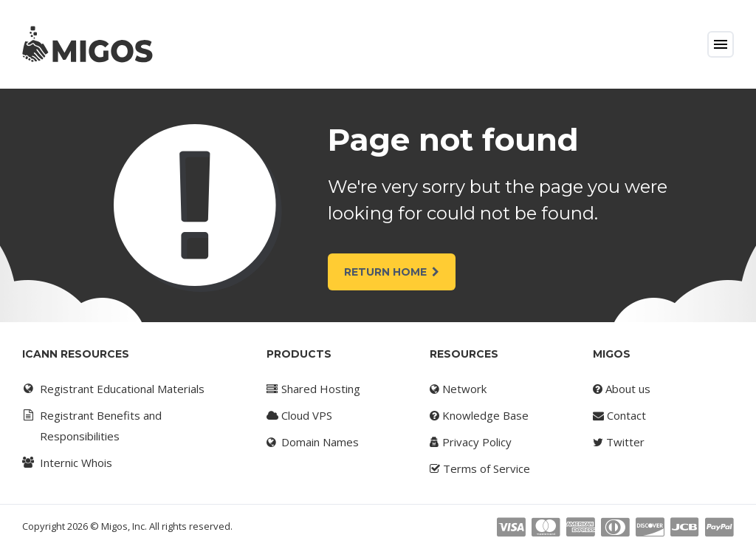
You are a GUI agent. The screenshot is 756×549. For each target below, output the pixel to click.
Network (458, 389)
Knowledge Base (479, 415)
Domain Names (313, 442)
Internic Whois (66, 463)
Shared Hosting (313, 389)
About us (622, 389)
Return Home (392, 272)
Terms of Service (480, 468)
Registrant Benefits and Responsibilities (91, 424)
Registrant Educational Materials (113, 389)
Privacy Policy (471, 442)
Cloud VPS (299, 415)
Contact (619, 415)
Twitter (619, 442)
